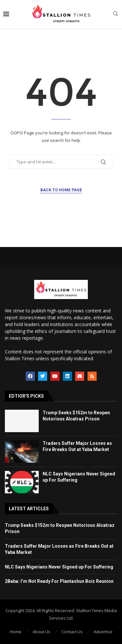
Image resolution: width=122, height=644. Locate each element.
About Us (41, 632)
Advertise (103, 632)
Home (16, 632)
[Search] (115, 14)
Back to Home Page (61, 190)
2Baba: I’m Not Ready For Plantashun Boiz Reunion (59, 581)
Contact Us (72, 632)
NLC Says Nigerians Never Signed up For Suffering (59, 567)
